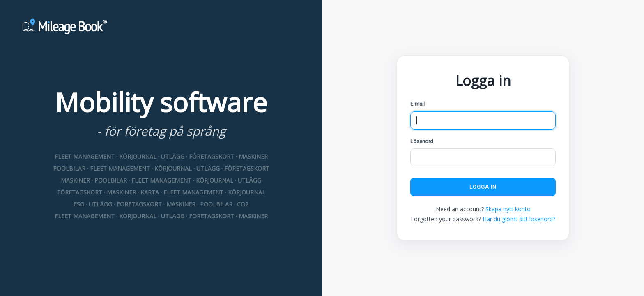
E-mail (417, 104)
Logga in (483, 187)
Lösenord (422, 141)
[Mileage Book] (161, 28)
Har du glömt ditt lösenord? (519, 219)
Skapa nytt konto (508, 209)
